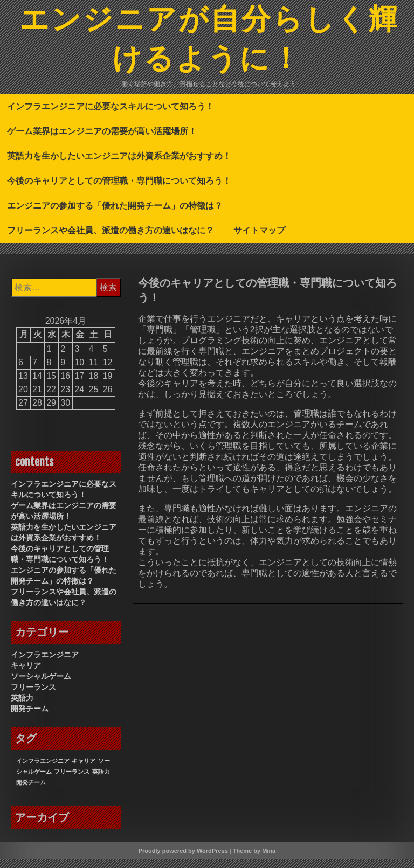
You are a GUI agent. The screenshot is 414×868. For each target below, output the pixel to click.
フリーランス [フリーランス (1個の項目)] (72, 780)
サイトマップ (259, 239)
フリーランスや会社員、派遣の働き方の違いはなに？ (111, 239)
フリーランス (33, 696)
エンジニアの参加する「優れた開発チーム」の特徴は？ (115, 214)
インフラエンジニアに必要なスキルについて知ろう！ (111, 115)
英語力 (22, 706)
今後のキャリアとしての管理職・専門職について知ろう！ (119, 189)
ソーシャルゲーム (41, 685)
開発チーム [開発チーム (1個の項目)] (31, 791)
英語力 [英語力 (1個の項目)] (101, 780)
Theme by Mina (254, 859)
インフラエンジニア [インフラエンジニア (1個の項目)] (43, 769)
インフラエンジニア (45, 663)
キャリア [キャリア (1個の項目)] (84, 769)
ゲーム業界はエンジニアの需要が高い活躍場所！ (102, 140)
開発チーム (30, 717)
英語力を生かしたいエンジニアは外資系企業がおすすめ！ (119, 164)
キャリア (26, 674)
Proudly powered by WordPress (183, 859)
